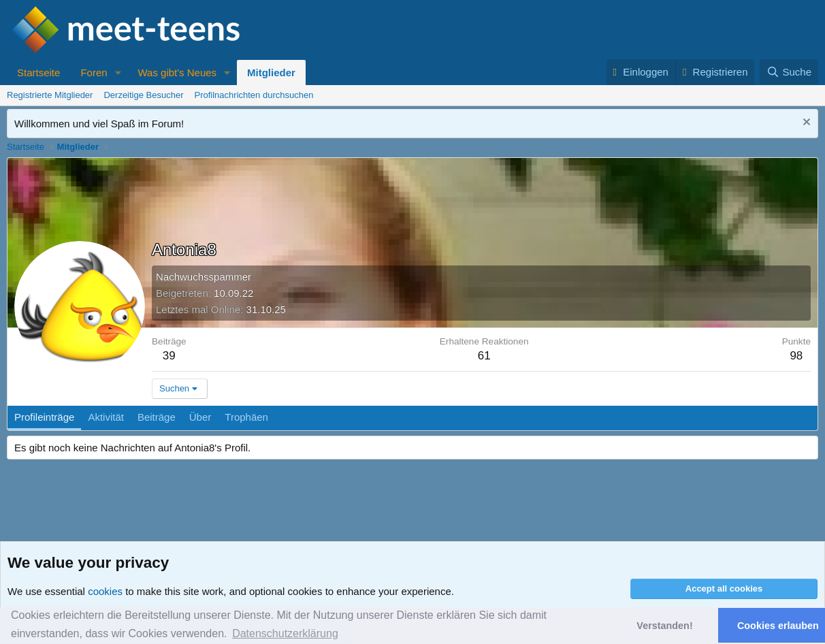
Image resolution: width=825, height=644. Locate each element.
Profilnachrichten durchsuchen (254, 95)
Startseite (38, 73)
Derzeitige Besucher (143, 95)
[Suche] (789, 72)
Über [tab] (200, 417)
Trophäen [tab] (246, 417)
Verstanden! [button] (664, 626)
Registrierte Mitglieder (50, 95)
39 (169, 356)
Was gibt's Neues (177, 73)
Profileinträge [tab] (44, 417)
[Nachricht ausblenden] (805, 124)
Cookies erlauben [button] (778, 626)
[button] (118, 73)
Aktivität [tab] (106, 417)
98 (796, 356)
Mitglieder (271, 73)
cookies (105, 591)
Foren (94, 73)
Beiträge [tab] (157, 417)
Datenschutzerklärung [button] (285, 633)
